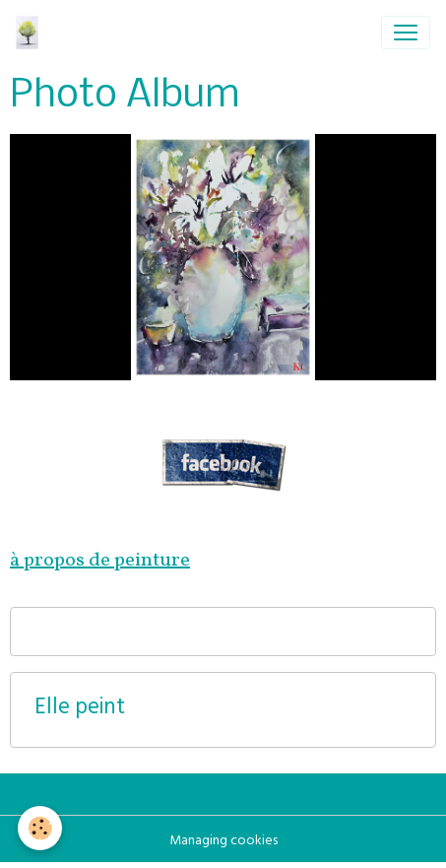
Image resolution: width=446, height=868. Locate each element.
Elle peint (80, 710)
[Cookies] (40, 828)
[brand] (31, 33)
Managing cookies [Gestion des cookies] (223, 842)
